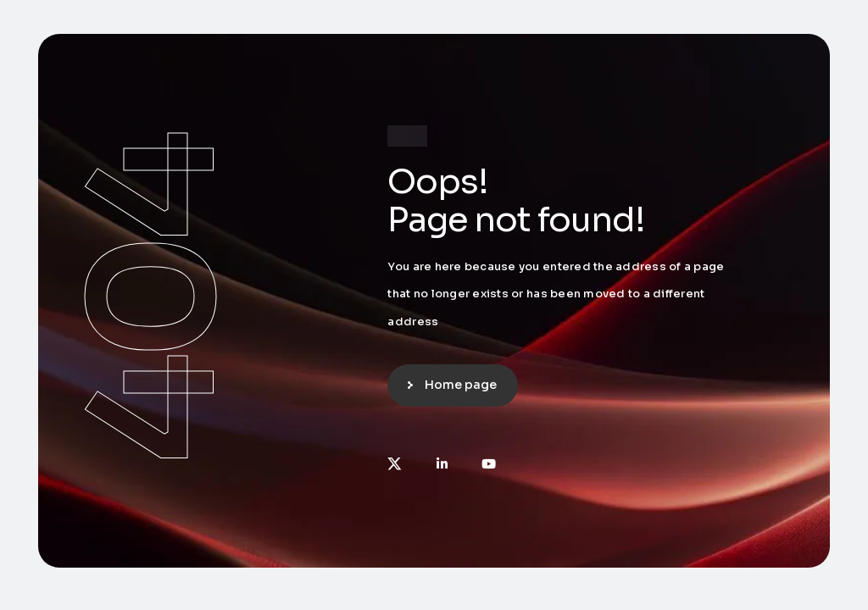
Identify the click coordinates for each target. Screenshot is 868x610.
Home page (461, 385)
